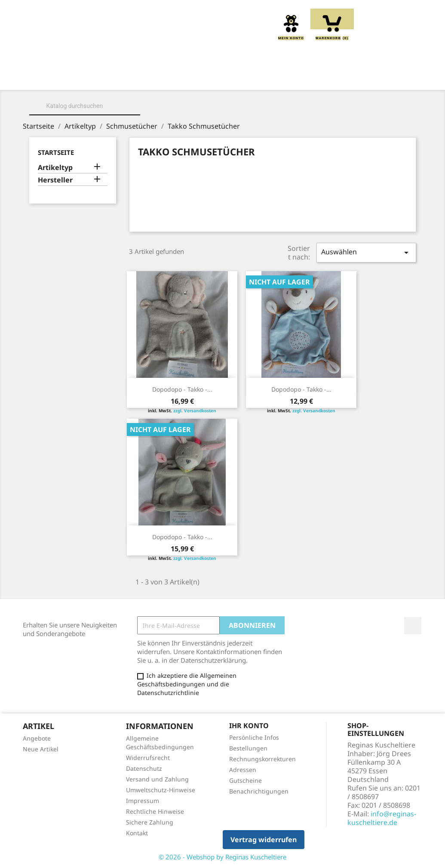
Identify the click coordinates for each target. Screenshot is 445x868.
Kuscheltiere (151, 78)
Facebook (413, 626)
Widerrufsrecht (148, 758)
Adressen (243, 770)
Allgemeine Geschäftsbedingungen (160, 743)
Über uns (94, 78)
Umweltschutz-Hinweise (161, 790)
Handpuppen (309, 78)
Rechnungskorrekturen (262, 759)
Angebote (37, 738)
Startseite (56, 152)
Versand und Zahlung (157, 779)
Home (51, 78)
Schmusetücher (376, 78)
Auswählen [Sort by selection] (366, 252)
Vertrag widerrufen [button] (264, 840)
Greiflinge (251, 78)
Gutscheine (246, 780)
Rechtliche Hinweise (155, 811)
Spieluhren (222, 87)
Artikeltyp (55, 168)
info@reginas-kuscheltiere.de (382, 818)
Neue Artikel (41, 749)
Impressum (143, 801)
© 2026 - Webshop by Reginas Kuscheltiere (222, 857)
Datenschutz (144, 768)
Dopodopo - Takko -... (182, 389)
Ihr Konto (249, 726)
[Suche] (85, 106)
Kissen (203, 78)
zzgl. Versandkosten (195, 411)
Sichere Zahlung (150, 822)
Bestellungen (248, 748)
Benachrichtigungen (259, 791)
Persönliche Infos (254, 737)
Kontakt (137, 833)
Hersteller (55, 180)
